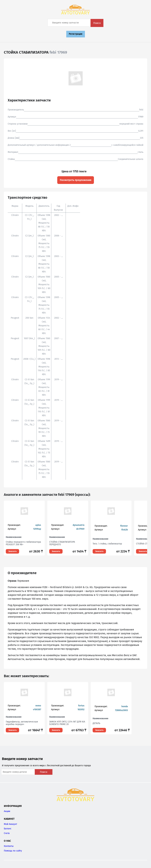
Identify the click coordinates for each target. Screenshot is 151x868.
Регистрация (76, 34)
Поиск (97, 23)
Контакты (9, 846)
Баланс (8, 829)
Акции (7, 811)
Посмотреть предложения (76, 180)
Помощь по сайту (13, 851)
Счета (7, 833)
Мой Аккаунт (10, 824)
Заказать (12, 551)
